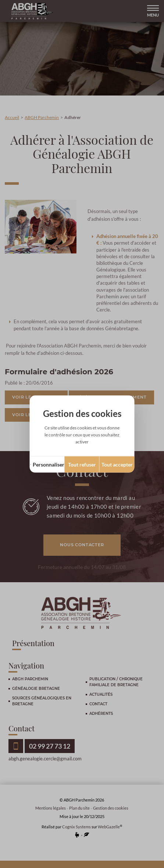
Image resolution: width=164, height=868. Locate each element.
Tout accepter (117, 464)
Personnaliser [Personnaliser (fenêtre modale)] (49, 464)
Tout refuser (82, 464)
